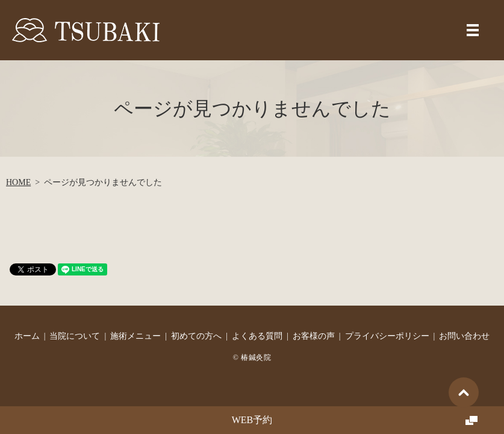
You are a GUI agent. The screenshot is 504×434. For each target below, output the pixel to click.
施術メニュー (135, 336)
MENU (473, 30)
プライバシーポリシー (387, 336)
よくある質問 (257, 336)
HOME (18, 182)
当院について (75, 336)
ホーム (27, 336)
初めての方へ (196, 336)
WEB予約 (252, 420)
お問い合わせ (464, 336)
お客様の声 (314, 336)
